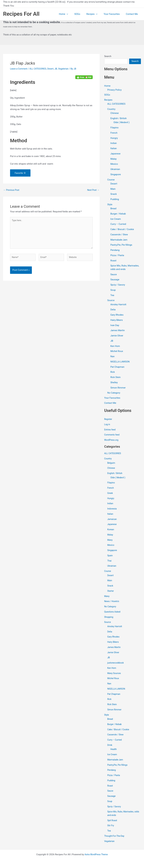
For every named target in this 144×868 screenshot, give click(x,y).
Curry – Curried (118, 225)
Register (109, 420)
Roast (113, 261)
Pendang (115, 250)
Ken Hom (115, 346)
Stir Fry (111, 826)
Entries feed (110, 430)
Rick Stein (116, 378)
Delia (113, 310)
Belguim (112, 464)
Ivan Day (115, 326)
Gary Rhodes (117, 315)
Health (114, 750)
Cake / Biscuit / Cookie (122, 230)
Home (70, 14)
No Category (114, 393)
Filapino (115, 128)
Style (110, 205)
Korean (111, 530)
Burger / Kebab (118, 214)
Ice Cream (116, 219)
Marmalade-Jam (119, 240)
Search (108, 56)
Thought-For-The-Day (115, 837)
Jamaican (112, 520)
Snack (114, 194)
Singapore (116, 175)
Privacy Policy (114, 90)
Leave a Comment (19, 69)
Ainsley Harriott (118, 305)
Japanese (115, 154)
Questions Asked (113, 612)
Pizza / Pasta (117, 256)
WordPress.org (112, 441)
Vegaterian (67, 69)
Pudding (115, 200)
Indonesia (112, 509)
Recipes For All (21, 14)
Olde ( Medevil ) (122, 123)
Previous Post (12, 190)
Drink (110, 746)
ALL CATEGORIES (40, 69)
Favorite (20, 173)
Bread (113, 209)
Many (110, 541)
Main (113, 189)
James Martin (118, 331)
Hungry (114, 138)
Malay (114, 159)
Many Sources (115, 674)
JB (59, 69)
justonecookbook (116, 663)
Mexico (114, 164)
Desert (53, 69)
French (114, 133)
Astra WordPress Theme (96, 854)
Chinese (115, 114)
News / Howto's (112, 602)
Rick (113, 372)
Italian (114, 149)
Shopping (109, 618)
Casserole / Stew (119, 235)
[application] (74, 14)
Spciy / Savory (118, 285)
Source (111, 301)
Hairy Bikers (117, 320)
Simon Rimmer (118, 388)
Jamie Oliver (117, 336)
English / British (119, 119)
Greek (110, 494)
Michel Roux (117, 352)
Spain (110, 556)
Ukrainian (115, 170)
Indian (114, 144)
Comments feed (113, 435)
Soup (113, 290)
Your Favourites (114, 14)
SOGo (83, 14)
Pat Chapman (117, 367)
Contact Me (133, 14)
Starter (111, 592)
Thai (110, 561)
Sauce (114, 275)
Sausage (115, 280)
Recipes (96, 14)
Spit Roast (113, 821)
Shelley (114, 383)
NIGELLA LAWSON (120, 362)
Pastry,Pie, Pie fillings (121, 245)
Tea (112, 296)
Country (111, 109)
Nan (113, 357)
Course (111, 180)
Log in (107, 425)
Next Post (93, 190)
